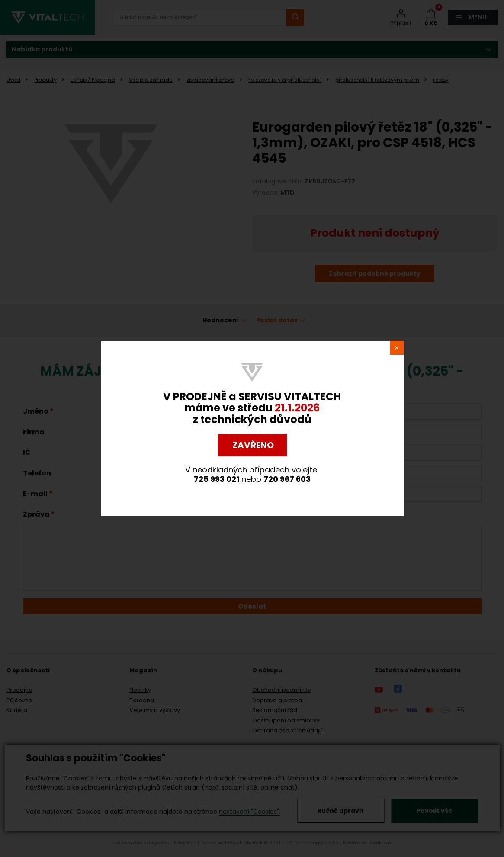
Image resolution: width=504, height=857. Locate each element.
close (397, 348)
